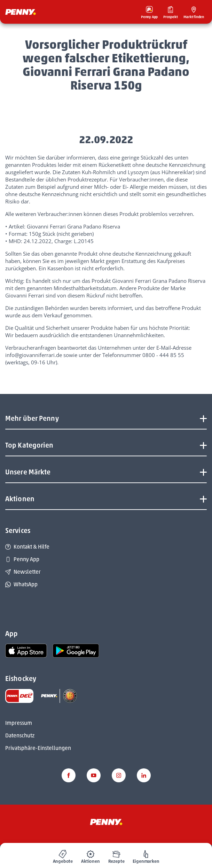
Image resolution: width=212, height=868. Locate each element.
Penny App (22, 559)
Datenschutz (20, 735)
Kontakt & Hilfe (27, 547)
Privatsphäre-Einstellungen (38, 748)
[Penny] (106, 822)
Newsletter (23, 572)
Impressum (19, 723)
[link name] (26, 650)
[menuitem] (63, 855)
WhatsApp (21, 584)
